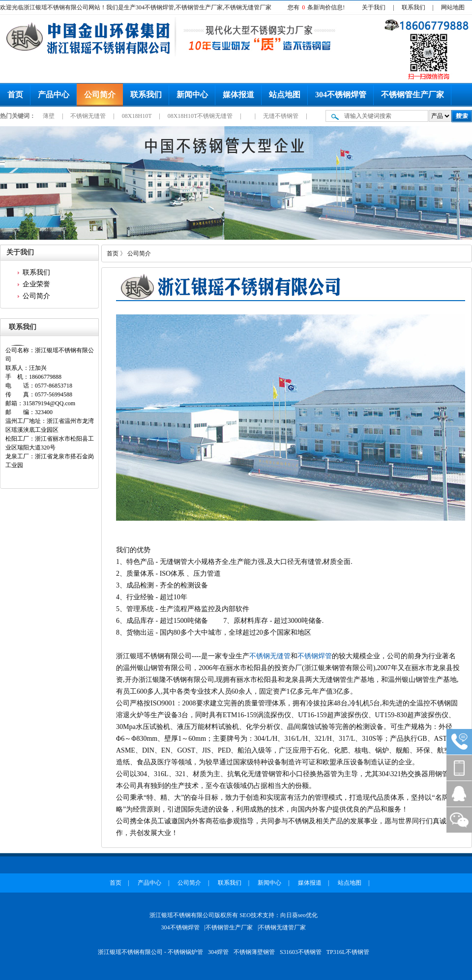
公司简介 (100, 95)
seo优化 (308, 915)
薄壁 (49, 116)
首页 (15, 95)
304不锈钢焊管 (341, 95)
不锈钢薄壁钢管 (254, 952)
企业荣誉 (36, 284)
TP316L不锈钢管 (348, 952)
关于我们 (374, 7)
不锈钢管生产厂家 (413, 95)
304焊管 (218, 952)
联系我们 (413, 7)
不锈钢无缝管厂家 (282, 927)
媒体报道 (238, 95)
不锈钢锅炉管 (185, 952)
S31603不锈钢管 (301, 952)
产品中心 (54, 95)
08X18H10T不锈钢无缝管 (201, 116)
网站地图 (453, 7)
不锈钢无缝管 (89, 116)
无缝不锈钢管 (281, 116)
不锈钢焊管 (315, 656)
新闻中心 (192, 95)
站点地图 (285, 95)
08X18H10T (137, 116)
